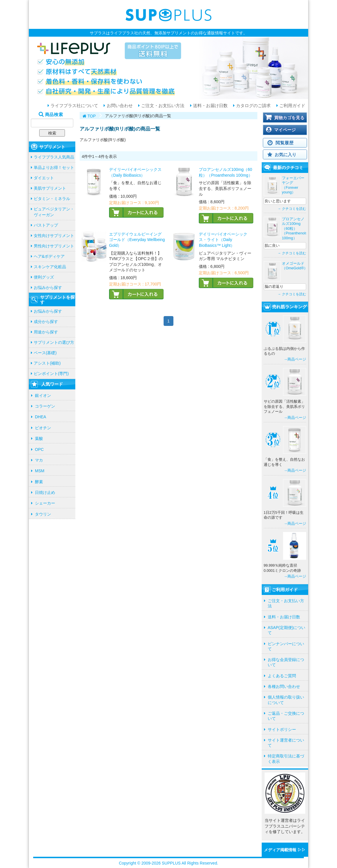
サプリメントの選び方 (54, 342)
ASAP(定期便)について (287, 630)
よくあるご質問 (282, 676)
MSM (40, 471)
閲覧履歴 (285, 143)
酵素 (39, 482)
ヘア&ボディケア (49, 256)
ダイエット (44, 178)
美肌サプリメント (50, 188)
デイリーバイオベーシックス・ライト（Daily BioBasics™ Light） (223, 240)
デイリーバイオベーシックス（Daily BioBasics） (135, 172)
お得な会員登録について (286, 662)
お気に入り (285, 155)
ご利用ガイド (292, 106)
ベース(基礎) (45, 353)
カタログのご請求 (253, 106)
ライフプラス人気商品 (54, 157)
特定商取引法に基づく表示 (286, 759)
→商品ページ (295, 359)
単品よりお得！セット (54, 167)
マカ (39, 460)
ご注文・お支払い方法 (162, 106)
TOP (92, 116)
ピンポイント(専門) (51, 374)
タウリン (43, 514)
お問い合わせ (119, 106)
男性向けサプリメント (54, 246)
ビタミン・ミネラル (52, 199)
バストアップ (46, 225)
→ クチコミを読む (292, 209)
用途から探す (46, 332)
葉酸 (39, 438)
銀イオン (43, 395)
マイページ (285, 130)
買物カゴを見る (289, 118)
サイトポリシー (282, 729)
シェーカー (45, 503)
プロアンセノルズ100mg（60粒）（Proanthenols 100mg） (225, 172)
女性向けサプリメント (54, 236)
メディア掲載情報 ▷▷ (285, 850)
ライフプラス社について (74, 106)
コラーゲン (45, 406)
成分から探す (46, 322)
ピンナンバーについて (286, 646)
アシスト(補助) (47, 363)
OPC (39, 449)
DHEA (41, 417)
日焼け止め (45, 492)
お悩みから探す (48, 288)
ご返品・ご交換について (286, 716)
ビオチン (43, 428)
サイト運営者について (286, 743)
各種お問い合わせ (284, 686)
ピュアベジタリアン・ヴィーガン (54, 212)
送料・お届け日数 (210, 106)
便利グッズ (44, 277)
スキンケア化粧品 (50, 267)
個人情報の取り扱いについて (286, 700)
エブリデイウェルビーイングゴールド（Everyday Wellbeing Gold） (137, 240)
